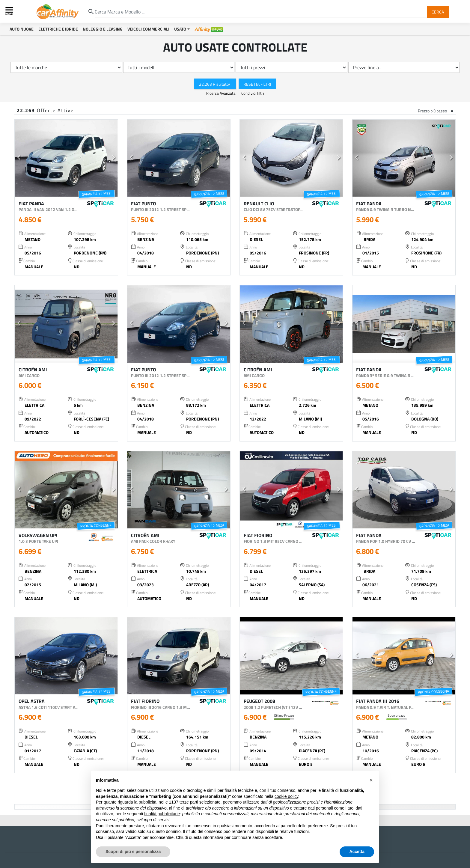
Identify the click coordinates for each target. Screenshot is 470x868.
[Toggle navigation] (10, 12)
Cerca (438, 12)
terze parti (189, 802)
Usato (180, 29)
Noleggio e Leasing (103, 29)
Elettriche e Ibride (58, 29)
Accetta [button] (357, 852)
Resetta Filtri (257, 84)
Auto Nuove (22, 29)
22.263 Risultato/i (215, 84)
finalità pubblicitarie (162, 814)
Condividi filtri (253, 93)
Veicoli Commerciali (148, 29)
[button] (19, 158)
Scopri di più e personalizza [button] (133, 852)
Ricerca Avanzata (221, 93)
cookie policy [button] (286, 796)
